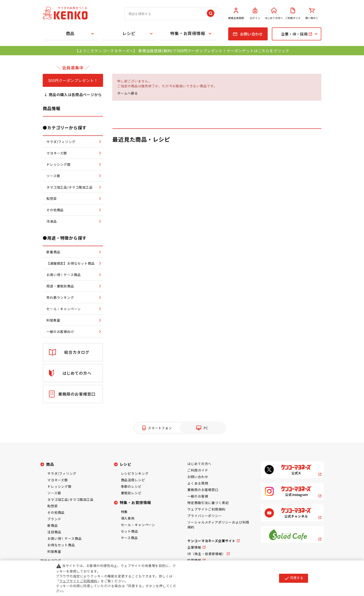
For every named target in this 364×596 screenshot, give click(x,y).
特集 (124, 512)
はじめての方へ (274, 14)
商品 (70, 33)
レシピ (129, 33)
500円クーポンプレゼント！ (73, 80)
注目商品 (54, 532)
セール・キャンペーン (138, 525)
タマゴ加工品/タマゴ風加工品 (70, 499)
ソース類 (54, 493)
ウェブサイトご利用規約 (206, 509)
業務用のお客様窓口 (203, 490)
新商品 (53, 525)
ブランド (54, 519)
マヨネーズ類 (58, 480)
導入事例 (128, 518)
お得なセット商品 (61, 545)
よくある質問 (198, 483)
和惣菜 (53, 506)
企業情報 (194, 547)
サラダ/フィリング (62, 473)
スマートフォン (160, 428)
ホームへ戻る (128, 93)
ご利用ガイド (293, 14)
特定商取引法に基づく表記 (208, 503)
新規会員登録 (236, 14)
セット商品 (130, 531)
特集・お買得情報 (188, 33)
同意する (294, 578)
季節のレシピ (131, 486)
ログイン (255, 14)
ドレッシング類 (59, 486)
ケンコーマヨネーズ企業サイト (211, 541)
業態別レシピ (131, 493)
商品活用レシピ (133, 480)
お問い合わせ (198, 477)
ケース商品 (129, 538)
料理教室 (54, 551)
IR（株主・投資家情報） (206, 554)
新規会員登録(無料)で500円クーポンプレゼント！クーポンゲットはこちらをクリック (214, 51)
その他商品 (56, 512)
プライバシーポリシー (205, 516)
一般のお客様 (198, 496)
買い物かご (312, 14)
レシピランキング (135, 473)
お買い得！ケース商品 (64, 538)
